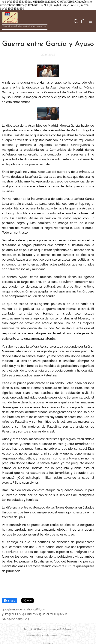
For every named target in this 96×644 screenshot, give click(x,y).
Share (9, 601)
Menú (90, 21)
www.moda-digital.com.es (41, 635)
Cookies (66, 635)
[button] (75, 21)
